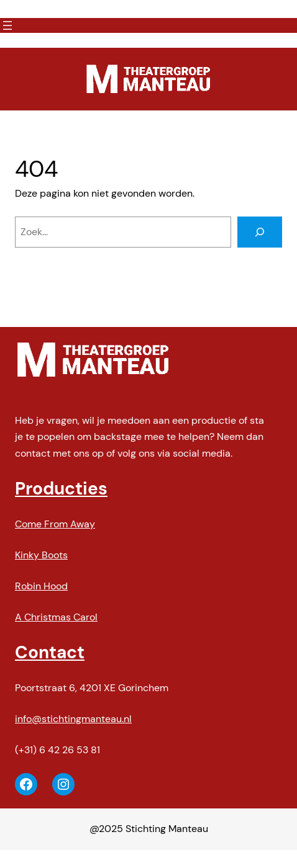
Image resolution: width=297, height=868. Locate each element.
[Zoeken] (260, 232)
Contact (50, 652)
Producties (61, 489)
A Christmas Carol (56, 617)
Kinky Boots (41, 555)
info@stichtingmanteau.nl (73, 719)
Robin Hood (41, 586)
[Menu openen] (7, 25)
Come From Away (55, 524)
